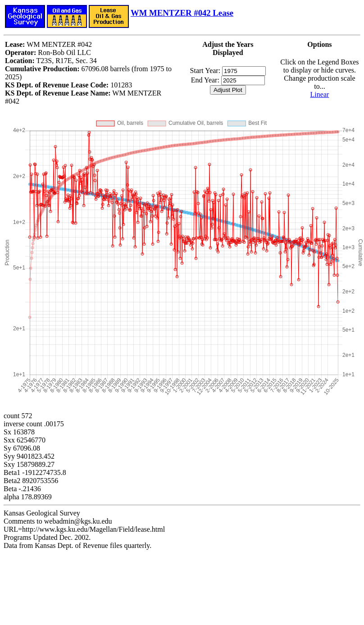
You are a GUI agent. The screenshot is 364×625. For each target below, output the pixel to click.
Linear (320, 94)
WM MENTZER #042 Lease (182, 13)
